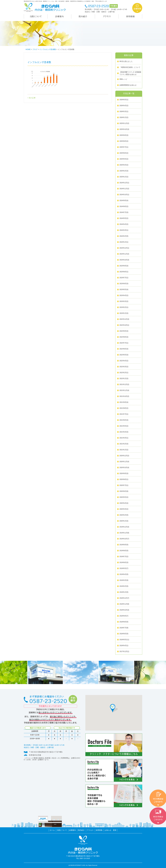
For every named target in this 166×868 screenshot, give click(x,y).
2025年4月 (124, 165)
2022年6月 (124, 349)
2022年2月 (124, 373)
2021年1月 (124, 450)
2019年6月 (124, 563)
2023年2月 (124, 307)
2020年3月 (124, 509)
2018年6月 (124, 634)
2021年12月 (124, 385)
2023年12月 (124, 248)
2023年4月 (124, 296)
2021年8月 (124, 408)
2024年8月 (124, 206)
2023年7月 (124, 278)
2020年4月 (124, 503)
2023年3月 (124, 301)
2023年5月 (124, 290)
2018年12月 (124, 598)
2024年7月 (124, 212)
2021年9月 (124, 402)
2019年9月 (124, 545)
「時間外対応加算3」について (130, 67)
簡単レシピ (123, 79)
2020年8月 (124, 479)
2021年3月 (124, 438)
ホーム (52, 830)
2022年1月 (124, 379)
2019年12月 (124, 527)
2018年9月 (124, 616)
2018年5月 (124, 640)
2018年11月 (124, 604)
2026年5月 (124, 100)
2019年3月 (124, 580)
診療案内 (72, 830)
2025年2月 (124, 171)
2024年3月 (124, 230)
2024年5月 (124, 218)
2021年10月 (124, 396)
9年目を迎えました (126, 61)
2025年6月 (124, 153)
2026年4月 (124, 106)
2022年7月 (124, 343)
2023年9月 (124, 266)
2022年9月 (124, 331)
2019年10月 (124, 539)
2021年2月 (124, 444)
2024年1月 (124, 242)
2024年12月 (124, 183)
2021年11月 (124, 390)
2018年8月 (124, 622)
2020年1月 (124, 521)
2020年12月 (124, 456)
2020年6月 (124, 491)
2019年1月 (124, 592)
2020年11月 (124, 462)
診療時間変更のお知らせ (128, 85)
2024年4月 (124, 224)
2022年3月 (124, 367)
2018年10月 (124, 610)
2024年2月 (124, 236)
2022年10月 (124, 325)
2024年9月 (124, 201)
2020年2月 (124, 515)
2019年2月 (124, 586)
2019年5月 (124, 568)
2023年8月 (124, 272)
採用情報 (99, 830)
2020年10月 (124, 468)
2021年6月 (124, 420)
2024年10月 (124, 195)
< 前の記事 (31, 98)
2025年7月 (124, 147)
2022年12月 (124, 319)
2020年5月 (124, 497)
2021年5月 (124, 426)
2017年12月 (124, 652)
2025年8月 (124, 141)
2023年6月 (124, 284)
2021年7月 (124, 414)
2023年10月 (124, 260)
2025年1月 (124, 177)
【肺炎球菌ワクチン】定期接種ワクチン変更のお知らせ (130, 73)
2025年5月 (124, 159)
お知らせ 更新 (110, 830)
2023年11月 (124, 254)
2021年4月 (124, 432)
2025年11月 (124, 123)
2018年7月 (124, 628)
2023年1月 (124, 313)
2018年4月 (124, 646)
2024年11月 (124, 189)
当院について (62, 830)
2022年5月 (124, 355)
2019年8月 (124, 551)
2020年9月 (124, 474)
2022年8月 (124, 337)
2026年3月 (124, 112)
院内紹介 (81, 830)
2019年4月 (124, 574)
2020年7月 (124, 485)
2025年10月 (124, 129)
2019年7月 (124, 557)
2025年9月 (124, 135)
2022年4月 (124, 361)
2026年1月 (124, 117)
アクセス (90, 830)
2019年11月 (124, 533)
